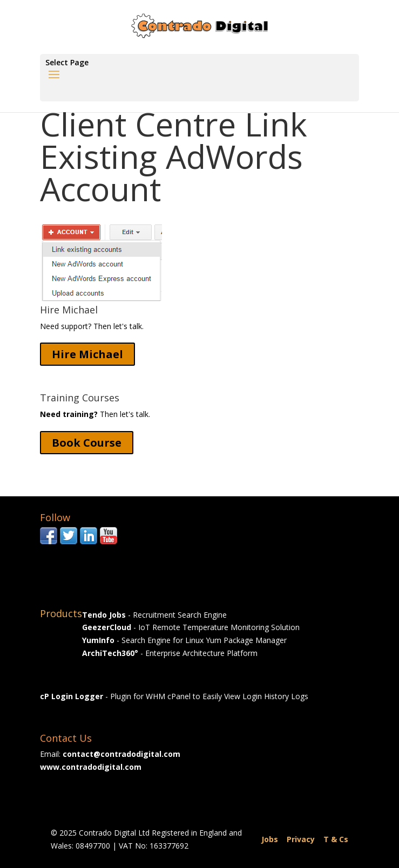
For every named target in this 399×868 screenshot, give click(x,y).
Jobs (270, 839)
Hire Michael (87, 354)
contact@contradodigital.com (121, 754)
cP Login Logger (72, 696)
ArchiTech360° (110, 653)
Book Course (87, 443)
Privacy (301, 839)
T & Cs (336, 839)
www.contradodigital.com (91, 767)
